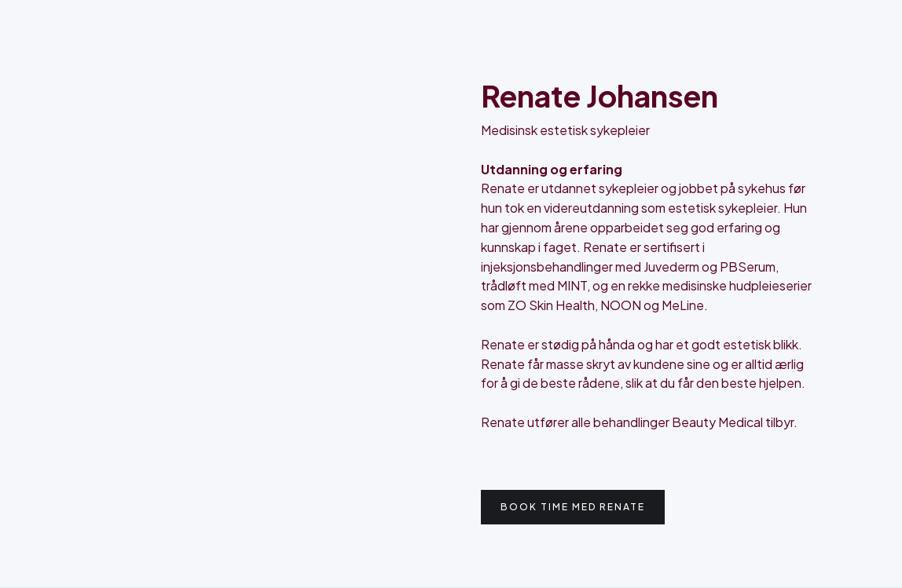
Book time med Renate (573, 507)
